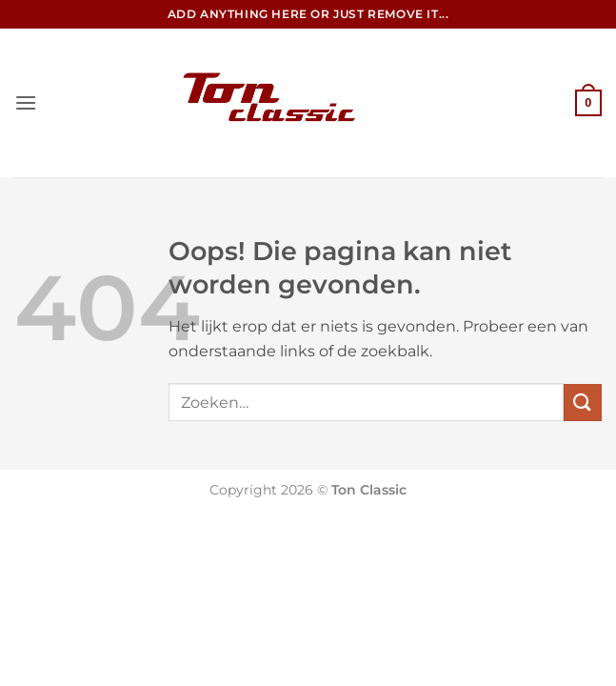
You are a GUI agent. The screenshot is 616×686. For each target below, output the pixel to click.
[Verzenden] (583, 403)
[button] (26, 102)
